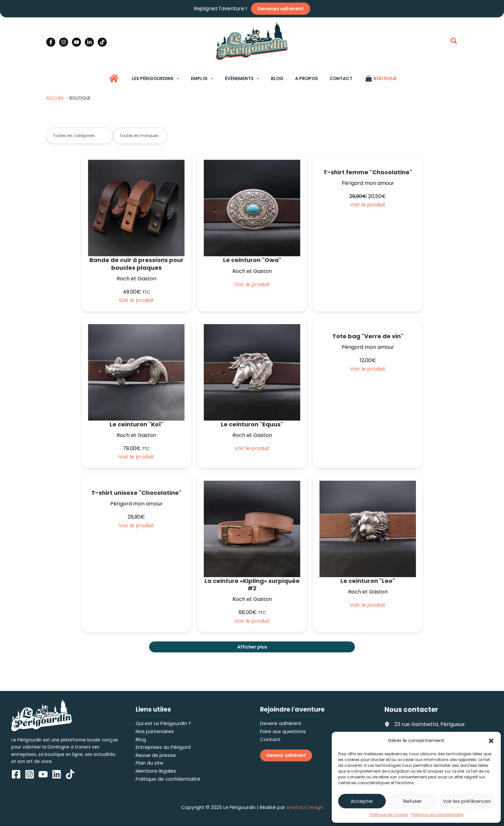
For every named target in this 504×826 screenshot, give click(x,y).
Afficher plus (252, 647)
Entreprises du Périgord (163, 747)
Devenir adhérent (281, 723)
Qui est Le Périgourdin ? (163, 723)
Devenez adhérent (281, 9)
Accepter (362, 801)
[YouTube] (76, 42)
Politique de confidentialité (437, 815)
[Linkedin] (89, 42)
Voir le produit (136, 300)
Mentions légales (156, 771)
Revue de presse (156, 755)
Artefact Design (305, 807)
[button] (491, 741)
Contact (270, 739)
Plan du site (149, 763)
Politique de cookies (389, 815)
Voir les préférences (467, 801)
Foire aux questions (283, 731)
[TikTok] (102, 42)
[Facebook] (51, 42)
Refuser (413, 801)
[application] (183, 78)
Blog (141, 739)
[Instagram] (64, 42)
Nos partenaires (155, 731)
